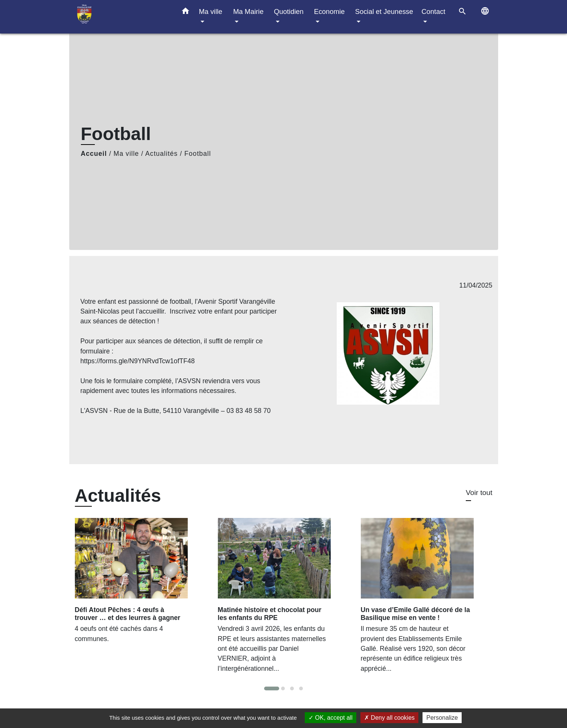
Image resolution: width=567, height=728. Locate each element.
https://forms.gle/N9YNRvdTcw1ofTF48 (138, 361)
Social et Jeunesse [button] (384, 11)
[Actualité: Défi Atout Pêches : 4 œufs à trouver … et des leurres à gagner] (141, 585)
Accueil (94, 154)
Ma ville (126, 154)
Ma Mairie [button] (249, 11)
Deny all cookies (389, 718)
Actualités (161, 154)
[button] (185, 12)
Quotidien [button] (289, 11)
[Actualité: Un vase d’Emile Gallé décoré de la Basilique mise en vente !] (427, 599)
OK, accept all (331, 718)
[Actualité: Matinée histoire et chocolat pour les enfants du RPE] (284, 599)
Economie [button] (329, 11)
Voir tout (479, 493)
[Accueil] (122, 17)
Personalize (442, 718)
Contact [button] (433, 11)
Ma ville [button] (211, 11)
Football (198, 154)
